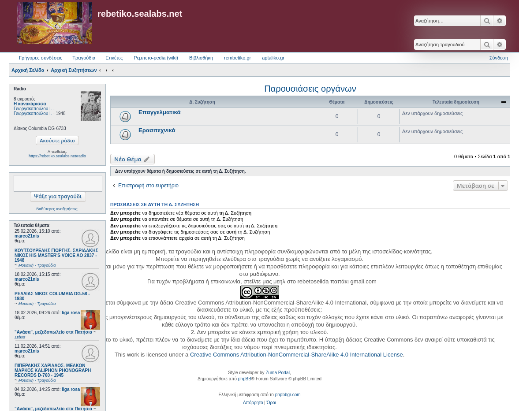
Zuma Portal (277, 373)
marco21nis (27, 236)
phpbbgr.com (288, 395)
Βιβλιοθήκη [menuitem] (201, 58)
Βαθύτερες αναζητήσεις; (57, 209)
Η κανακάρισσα (30, 104)
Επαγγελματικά (160, 112)
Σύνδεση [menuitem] (499, 58)
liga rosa (71, 313)
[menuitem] (253, 403)
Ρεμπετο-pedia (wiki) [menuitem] (156, 58)
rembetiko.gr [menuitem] (237, 58)
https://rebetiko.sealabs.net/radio (57, 156)
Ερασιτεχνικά (157, 130)
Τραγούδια (84, 58)
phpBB (245, 379)
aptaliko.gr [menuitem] (273, 58)
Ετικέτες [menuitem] (114, 58)
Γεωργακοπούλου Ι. (33, 109)
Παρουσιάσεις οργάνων (310, 89)
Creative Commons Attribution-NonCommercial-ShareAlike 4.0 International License (297, 355)
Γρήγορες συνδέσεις (41, 58)
